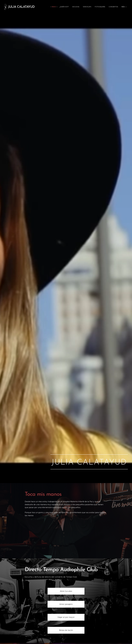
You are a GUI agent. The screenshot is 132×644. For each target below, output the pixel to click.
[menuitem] (53, 7)
